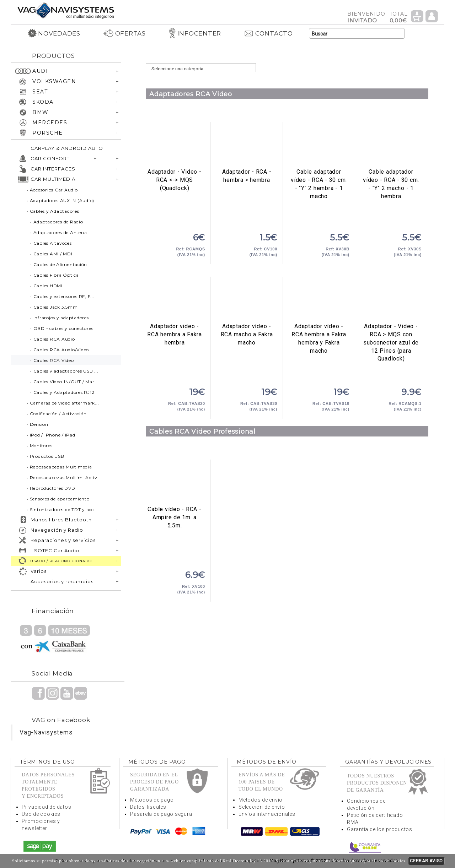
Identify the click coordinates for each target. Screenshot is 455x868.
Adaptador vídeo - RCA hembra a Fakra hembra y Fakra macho (319, 300)
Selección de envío (262, 807)
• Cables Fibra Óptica (55, 275)
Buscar (399, 34)
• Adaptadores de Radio (57, 222)
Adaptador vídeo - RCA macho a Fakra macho (247, 300)
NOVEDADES (54, 33)
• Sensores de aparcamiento (58, 499)
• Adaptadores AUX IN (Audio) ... (63, 200)
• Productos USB (45, 456)
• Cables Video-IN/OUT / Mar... (64, 382)
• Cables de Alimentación (59, 264)
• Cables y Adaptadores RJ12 (62, 392)
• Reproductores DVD (51, 488)
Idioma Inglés (417, 33)
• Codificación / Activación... (59, 414)
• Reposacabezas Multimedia (59, 467)
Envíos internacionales (267, 814)
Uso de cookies (41, 814)
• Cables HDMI (46, 286)
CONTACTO (268, 33)
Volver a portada (66, 10)
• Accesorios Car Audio (52, 190)
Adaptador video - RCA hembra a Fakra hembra (175, 300)
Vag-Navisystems (46, 732)
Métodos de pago (152, 800)
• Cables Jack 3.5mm (54, 307)
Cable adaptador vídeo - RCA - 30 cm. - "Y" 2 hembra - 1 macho (319, 145)
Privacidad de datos (46, 807)
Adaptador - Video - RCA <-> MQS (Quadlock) (175, 145)
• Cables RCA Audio (53, 339)
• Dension (38, 424)
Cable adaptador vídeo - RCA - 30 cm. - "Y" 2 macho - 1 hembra (391, 145)
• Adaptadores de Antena (58, 232)
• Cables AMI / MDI (51, 254)
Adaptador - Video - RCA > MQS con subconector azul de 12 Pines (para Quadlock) (391, 300)
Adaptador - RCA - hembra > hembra (247, 145)
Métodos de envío (261, 800)
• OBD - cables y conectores (62, 328)
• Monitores (39, 446)
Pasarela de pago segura (161, 814)
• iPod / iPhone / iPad (51, 435)
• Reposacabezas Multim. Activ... (64, 478)
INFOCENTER (195, 33)
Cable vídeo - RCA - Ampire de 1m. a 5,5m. (175, 483)
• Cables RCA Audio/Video (60, 350)
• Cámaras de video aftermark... (63, 403)
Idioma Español (432, 33)
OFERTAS (124, 33)
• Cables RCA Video (52, 360)
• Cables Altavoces (51, 243)
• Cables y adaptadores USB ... (64, 371)
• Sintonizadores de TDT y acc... (62, 509)
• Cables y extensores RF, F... (62, 296)
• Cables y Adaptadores (53, 211)
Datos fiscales (148, 807)
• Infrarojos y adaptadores (60, 318)
